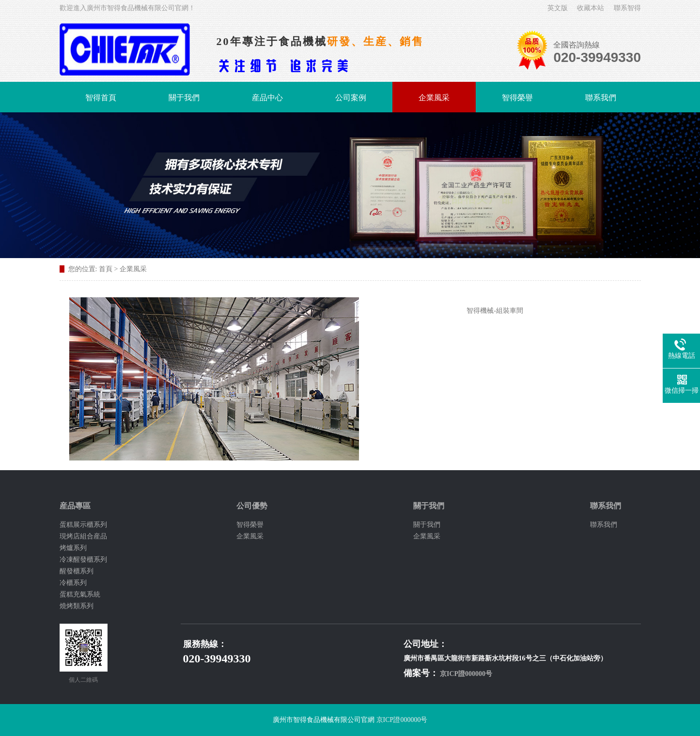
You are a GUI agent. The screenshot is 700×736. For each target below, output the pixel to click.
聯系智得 (627, 8)
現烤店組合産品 (83, 536)
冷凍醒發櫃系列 (83, 560)
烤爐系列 (73, 548)
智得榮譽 (517, 98)
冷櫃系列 (73, 583)
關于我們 (184, 98)
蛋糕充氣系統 (80, 594)
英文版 (558, 8)
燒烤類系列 (77, 606)
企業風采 (434, 98)
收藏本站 (591, 8)
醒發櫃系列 (77, 571)
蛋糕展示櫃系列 (83, 525)
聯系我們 (601, 98)
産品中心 (267, 98)
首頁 (106, 269)
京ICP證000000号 (466, 674)
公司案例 (351, 98)
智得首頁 (101, 98)
